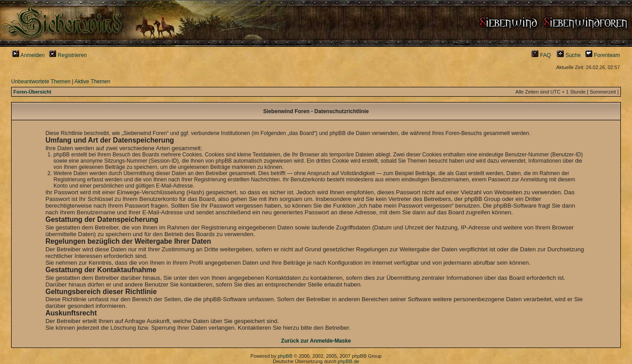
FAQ (541, 55)
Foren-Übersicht (32, 92)
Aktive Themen (92, 82)
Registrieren (68, 55)
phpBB (285, 356)
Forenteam (603, 55)
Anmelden (28, 55)
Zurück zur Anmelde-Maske (316, 341)
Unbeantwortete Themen (41, 82)
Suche (569, 55)
